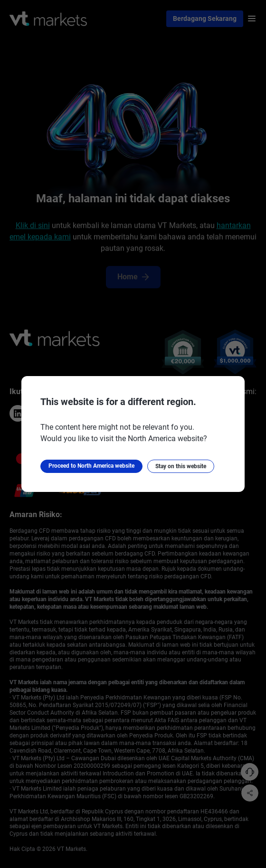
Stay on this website (181, 466)
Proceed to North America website (91, 466)
